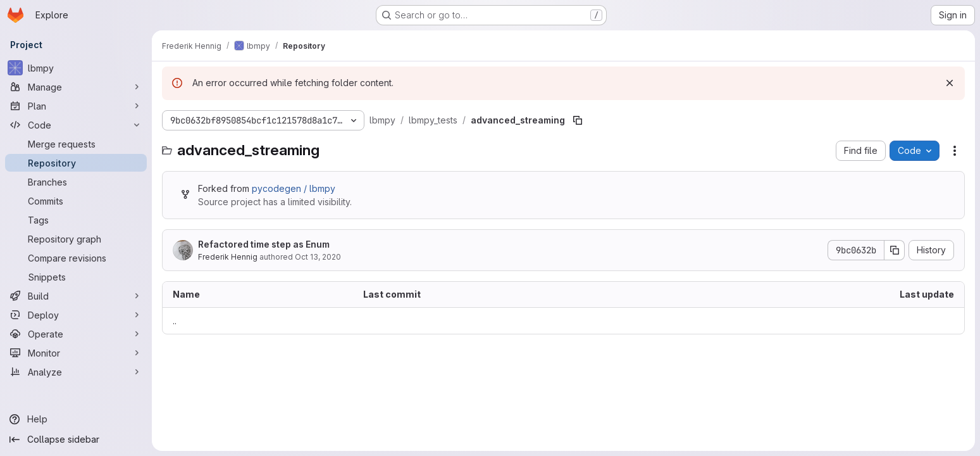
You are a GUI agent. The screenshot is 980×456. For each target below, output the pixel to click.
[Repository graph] (76, 239)
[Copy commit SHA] (895, 250)
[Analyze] (76, 372)
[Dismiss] (950, 83)
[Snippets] (76, 277)
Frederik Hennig (228, 257)
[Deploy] (76, 315)
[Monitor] (76, 353)
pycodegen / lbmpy (294, 188)
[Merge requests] (76, 144)
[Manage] (76, 87)
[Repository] (76, 163)
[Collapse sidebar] (76, 440)
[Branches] (76, 182)
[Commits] (76, 201)
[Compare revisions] (76, 258)
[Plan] (76, 106)
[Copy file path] (578, 120)
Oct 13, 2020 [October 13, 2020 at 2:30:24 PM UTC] (318, 257)
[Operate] (76, 334)
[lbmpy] (76, 68)
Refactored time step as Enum (264, 244)
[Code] (76, 125)
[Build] (76, 296)
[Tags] (76, 220)
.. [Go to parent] (175, 321)
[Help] (76, 419)
